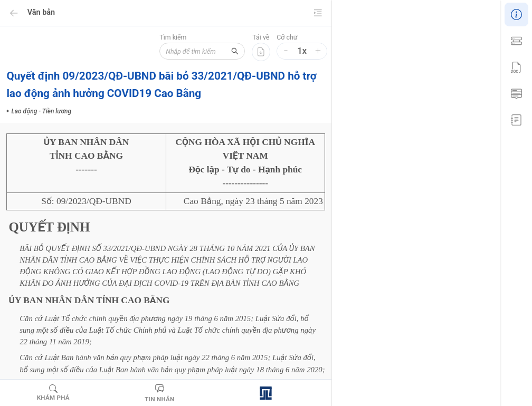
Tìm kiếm (163, 37)
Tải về (261, 37)
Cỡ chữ (287, 37)
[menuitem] (516, 13)
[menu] (516, 66)
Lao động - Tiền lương (410, 258)
